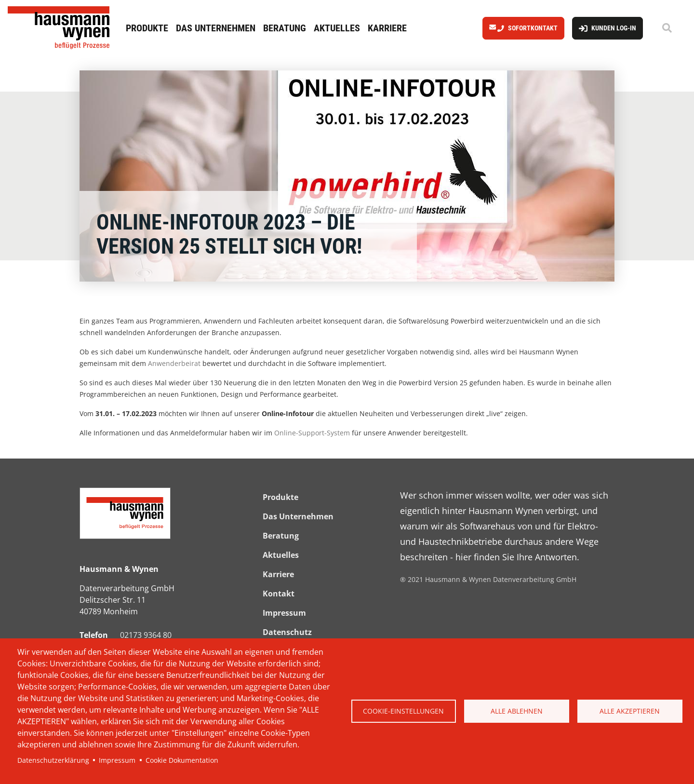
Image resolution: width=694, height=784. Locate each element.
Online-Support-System (312, 433)
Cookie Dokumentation (182, 760)
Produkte (147, 28)
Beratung (285, 28)
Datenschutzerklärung (53, 760)
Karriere (387, 28)
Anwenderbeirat (174, 363)
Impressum (117, 760)
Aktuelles (337, 28)
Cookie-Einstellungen (403, 711)
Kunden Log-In (614, 28)
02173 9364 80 (146, 635)
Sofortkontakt (533, 28)
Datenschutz (287, 632)
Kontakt (279, 594)
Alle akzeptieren (630, 711)
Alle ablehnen (517, 711)
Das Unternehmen (216, 28)
